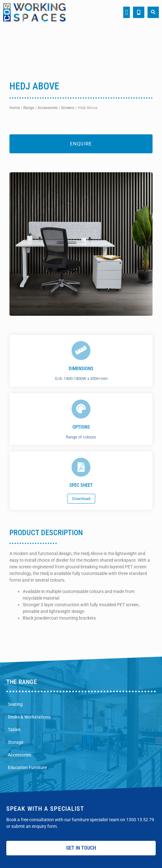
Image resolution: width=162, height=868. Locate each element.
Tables (14, 730)
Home (15, 108)
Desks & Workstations (29, 717)
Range (29, 108)
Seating (15, 704)
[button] (127, 12)
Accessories (48, 108)
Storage (16, 742)
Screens (68, 108)
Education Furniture (27, 767)
